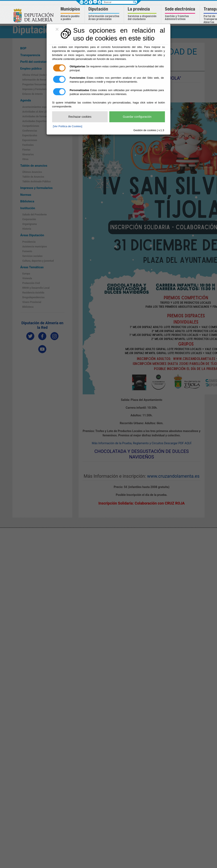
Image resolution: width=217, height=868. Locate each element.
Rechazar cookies (80, 117)
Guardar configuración (137, 117)
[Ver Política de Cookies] (68, 126)
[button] (71, 14)
